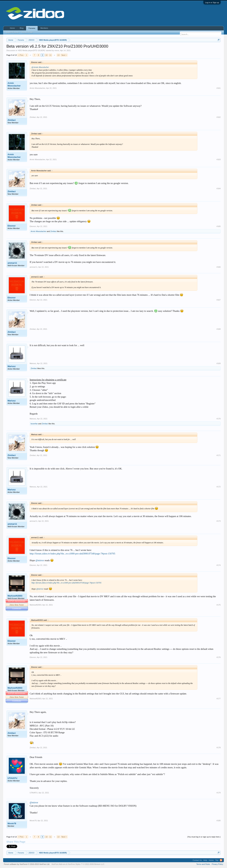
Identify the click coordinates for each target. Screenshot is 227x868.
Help (205, 860)
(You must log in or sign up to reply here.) (204, 837)
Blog (22, 28)
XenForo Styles (74, 864)
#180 (219, 821)
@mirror (40, 560)
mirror (57, 50)
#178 (219, 748)
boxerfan (34, 424)
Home (12, 28)
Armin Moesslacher (14, 84)
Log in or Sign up (212, 2)
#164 (219, 189)
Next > (64, 55)
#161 (219, 88)
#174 (219, 565)
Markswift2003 (15, 596)
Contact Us (197, 860)
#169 (219, 363)
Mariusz (12, 366)
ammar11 (12, 263)
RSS (221, 860)
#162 (219, 117)
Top (217, 860)
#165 (219, 226)
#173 (219, 521)
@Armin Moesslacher (40, 67)
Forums (32, 28)
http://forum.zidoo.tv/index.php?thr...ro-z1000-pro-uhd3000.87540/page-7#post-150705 (73, 554)
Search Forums (12, 32)
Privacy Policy (217, 864)
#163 (219, 159)
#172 (219, 487)
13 (58, 55)
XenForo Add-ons (59, 864)
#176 (219, 657)
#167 (219, 300)
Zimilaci (12, 120)
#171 (219, 455)
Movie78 (12, 823)
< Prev (21, 55)
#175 (219, 605)
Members (44, 28)
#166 (219, 267)
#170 (219, 419)
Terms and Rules (203, 864)
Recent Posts (27, 32)
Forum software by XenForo (27, 864)
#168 (219, 329)
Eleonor (12, 226)
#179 (219, 793)
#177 (219, 699)
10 (46, 55)
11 (50, 55)
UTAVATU (12, 778)
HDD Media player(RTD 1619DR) (32, 50)
